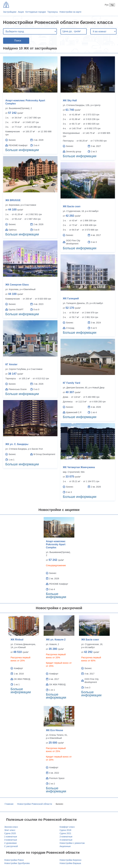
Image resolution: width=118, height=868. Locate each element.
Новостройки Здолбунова (17, 863)
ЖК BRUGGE (13, 200)
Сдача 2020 (10, 833)
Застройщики (10, 12)
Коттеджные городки (36, 12)
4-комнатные (66, 840)
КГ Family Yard (72, 383)
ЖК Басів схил (72, 206)
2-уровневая (10, 843)
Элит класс (10, 830)
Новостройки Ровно (14, 860)
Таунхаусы (53, 12)
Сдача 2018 (65, 830)
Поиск (18, 41)
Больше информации (22, 150)
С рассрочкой (11, 846)
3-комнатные (11, 840)
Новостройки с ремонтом (72, 843)
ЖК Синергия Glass (17, 285)
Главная (9, 804)
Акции (21, 12)
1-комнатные (11, 837)
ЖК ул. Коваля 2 (56, 640)
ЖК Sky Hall (70, 100)
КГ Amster (11, 364)
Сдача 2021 (65, 833)
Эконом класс (11, 827)
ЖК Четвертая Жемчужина (79, 467)
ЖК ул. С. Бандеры (17, 444)
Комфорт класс (67, 827)
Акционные (65, 846)
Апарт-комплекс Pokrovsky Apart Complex (56, 544)
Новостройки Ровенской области (34, 804)
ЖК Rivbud (17, 640)
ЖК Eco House (54, 730)
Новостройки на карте (70, 12)
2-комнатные (66, 837)
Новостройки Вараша (70, 863)
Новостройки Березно (71, 860)
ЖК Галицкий (71, 298)
